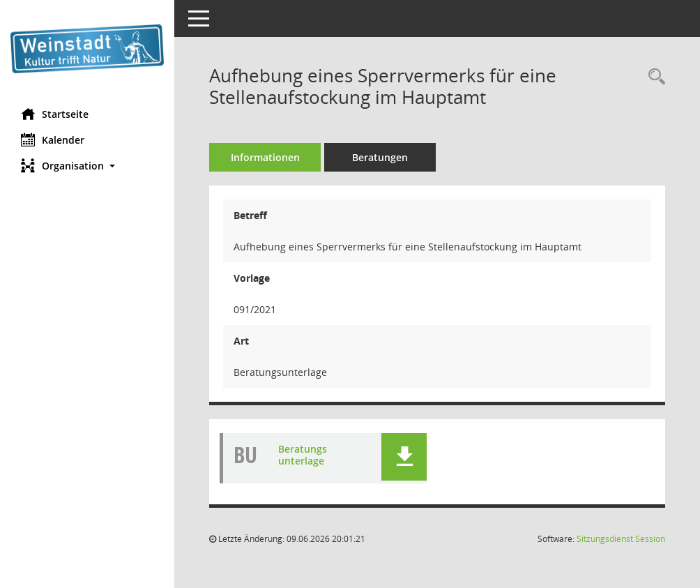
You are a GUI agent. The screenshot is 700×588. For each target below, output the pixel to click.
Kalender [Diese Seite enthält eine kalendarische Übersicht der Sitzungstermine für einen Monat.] (53, 140)
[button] (87, 166)
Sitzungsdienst (621, 539)
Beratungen (380, 157)
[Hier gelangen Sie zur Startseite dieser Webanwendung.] (87, 49)
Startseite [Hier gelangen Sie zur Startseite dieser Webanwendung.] (55, 114)
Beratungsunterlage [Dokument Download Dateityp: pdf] (303, 455)
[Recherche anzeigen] (653, 77)
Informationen (265, 157)
